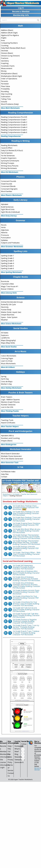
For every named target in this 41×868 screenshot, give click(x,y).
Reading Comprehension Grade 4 (14, 127)
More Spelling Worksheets (11, 272)
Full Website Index (8, 472)
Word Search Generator (10, 454)
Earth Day (5, 379)
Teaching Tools (7, 420)
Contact (4, 477)
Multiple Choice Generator (11, 456)
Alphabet (5, 204)
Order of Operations (9, 79)
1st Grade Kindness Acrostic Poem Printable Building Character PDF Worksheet (26, 592)
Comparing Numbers (9, 43)
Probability (5, 89)
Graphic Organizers (9, 158)
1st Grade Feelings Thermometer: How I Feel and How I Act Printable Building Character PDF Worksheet (26, 537)
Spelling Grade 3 (7, 261)
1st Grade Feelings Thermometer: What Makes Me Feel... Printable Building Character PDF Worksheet (26, 542)
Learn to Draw (7, 361)
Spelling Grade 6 (7, 268)
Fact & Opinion (7, 153)
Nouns (4, 225)
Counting (5, 46)
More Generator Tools (10, 463)
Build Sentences (7, 207)
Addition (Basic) (7, 30)
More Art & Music (8, 367)
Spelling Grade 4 (7, 263)
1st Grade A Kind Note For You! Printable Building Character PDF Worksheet (26, 598)
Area (3, 40)
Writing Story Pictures (10, 166)
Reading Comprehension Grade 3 (14, 125)
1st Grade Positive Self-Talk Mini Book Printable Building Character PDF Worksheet (26, 615)
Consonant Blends (8, 186)
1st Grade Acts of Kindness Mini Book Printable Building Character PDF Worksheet (26, 573)
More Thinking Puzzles (10, 411)
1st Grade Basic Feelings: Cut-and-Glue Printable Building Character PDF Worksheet (26, 513)
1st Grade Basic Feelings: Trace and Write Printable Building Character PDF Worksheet (26, 519)
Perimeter (5, 84)
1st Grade (16, 494)
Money (4, 71)
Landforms (5, 338)
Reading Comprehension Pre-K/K (14, 117)
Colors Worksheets (9, 356)
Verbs (3, 227)
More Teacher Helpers (10, 427)
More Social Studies (9, 347)
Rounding (5, 91)
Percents (5, 81)
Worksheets (7, 494)
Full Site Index (10, 754)
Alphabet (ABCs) (7, 436)
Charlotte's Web (7, 284)
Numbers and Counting (10, 438)
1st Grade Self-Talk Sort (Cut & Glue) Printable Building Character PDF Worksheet (26, 610)
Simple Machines (8, 315)
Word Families (7, 191)
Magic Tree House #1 (10, 286)
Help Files (5, 474)
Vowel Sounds (7, 184)
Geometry (5, 61)
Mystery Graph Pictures (10, 402)
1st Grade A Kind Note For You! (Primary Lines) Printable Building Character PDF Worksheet (26, 604)
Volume (4, 102)
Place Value (6, 86)
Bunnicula (5, 281)
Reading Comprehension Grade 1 (14, 120)
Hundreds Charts (8, 66)
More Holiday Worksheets (11, 388)
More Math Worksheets (10, 108)
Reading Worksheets (9, 145)
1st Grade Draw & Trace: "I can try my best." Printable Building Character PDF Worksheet (26, 627)
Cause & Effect (7, 148)
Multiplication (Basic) (9, 74)
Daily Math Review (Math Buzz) (13, 48)
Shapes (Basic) (7, 441)
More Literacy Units (9, 293)
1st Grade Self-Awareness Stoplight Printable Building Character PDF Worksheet (24, 567)
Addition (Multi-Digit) (9, 33)
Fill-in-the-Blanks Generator (12, 459)
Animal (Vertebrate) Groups (12, 302)
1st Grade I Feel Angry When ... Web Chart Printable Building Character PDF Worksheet (26, 554)
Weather (4, 320)
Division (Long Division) (10, 56)
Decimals (5, 51)
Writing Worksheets (9, 168)
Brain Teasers (7, 397)
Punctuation (6, 238)
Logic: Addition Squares (10, 400)
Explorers (5, 335)
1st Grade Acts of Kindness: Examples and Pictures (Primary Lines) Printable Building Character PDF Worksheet (26, 585)
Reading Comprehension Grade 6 (14, 132)
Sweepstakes (20, 760)
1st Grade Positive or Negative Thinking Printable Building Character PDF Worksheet (25, 621)
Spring (4, 376)
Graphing (5, 63)
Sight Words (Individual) (10, 212)
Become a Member (38, 769)
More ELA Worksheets (10, 172)
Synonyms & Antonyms (10, 161)
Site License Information (5, 762)
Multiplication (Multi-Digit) (11, 76)
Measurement (7, 68)
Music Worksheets (8, 364)
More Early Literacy (9, 216)
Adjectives (5, 230)
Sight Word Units (8, 209)
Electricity (5, 307)
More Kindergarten (9, 445)
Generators (19, 762)
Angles (4, 38)
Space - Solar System (9, 317)
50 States (5, 333)
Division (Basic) (7, 53)
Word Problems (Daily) (10, 104)
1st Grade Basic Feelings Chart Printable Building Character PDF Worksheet (26, 508)
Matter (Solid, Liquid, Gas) (11, 312)
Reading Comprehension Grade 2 (14, 122)
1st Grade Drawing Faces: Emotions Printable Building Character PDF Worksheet (26, 525)
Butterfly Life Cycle (8, 304)
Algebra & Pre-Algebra (10, 35)
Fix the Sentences (8, 156)
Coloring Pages (7, 358)
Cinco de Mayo (7, 382)
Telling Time (6, 99)
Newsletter (19, 757)
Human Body (6, 310)
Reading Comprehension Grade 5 (14, 130)
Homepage (19, 746)
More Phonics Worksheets (11, 195)
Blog (16, 754)
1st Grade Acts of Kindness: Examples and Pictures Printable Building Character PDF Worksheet (26, 579)
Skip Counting (7, 94)
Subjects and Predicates (10, 243)
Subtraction (6, 97)
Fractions (5, 58)
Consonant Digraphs (9, 189)
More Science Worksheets (11, 324)
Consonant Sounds (9, 181)
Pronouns (5, 235)
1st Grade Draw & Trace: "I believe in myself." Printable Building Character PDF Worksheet (26, 633)
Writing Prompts (8, 163)
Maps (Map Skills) (8, 343)
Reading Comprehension (11, 136)
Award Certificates (8, 423)
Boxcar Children (7, 289)
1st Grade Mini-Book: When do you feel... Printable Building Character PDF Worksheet (26, 531)
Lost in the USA (7, 407)
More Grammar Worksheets (12, 247)
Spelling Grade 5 (7, 266)
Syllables (4, 240)
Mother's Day (6, 384)
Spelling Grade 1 (7, 256)
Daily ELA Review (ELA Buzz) (12, 150)
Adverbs (4, 233)
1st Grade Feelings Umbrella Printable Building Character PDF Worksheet (26, 548)
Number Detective (8, 405)
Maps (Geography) (8, 340)
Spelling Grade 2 (7, 258)
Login (2, 767)
